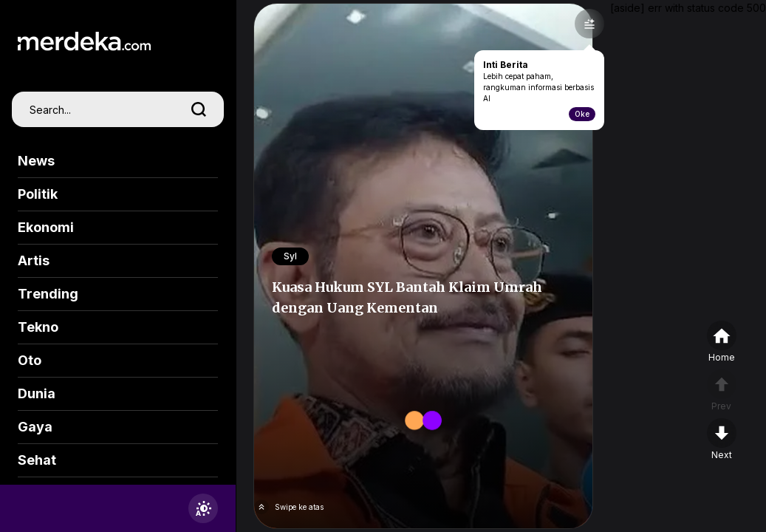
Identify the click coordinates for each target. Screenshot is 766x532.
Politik (38, 194)
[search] (199, 109)
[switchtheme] (203, 508)
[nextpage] (722, 440)
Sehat (37, 460)
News (36, 161)
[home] (722, 342)
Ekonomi (46, 227)
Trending (48, 294)
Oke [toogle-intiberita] (582, 114)
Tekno (38, 327)
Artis (34, 260)
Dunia (37, 393)
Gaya (35, 427)
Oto (30, 360)
